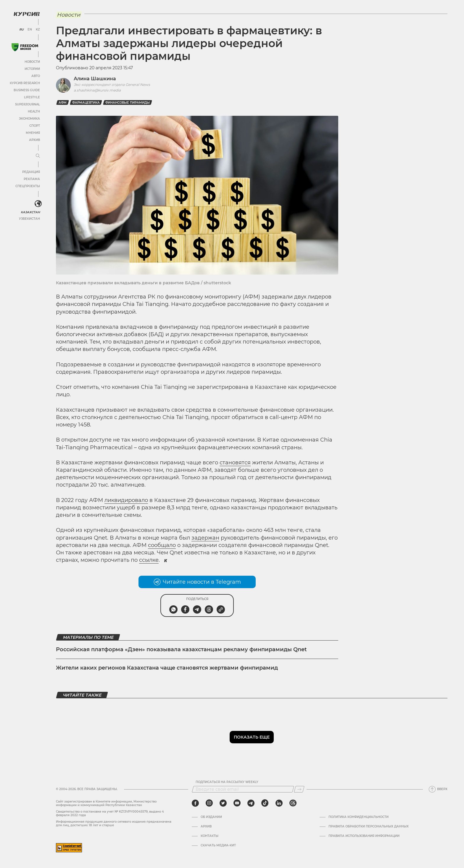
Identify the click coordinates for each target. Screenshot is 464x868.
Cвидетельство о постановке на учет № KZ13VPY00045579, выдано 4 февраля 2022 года (110, 813)
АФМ (63, 103)
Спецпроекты (28, 186)
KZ (38, 30)
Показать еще (252, 737)
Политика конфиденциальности (359, 817)
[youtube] (237, 803)
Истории (32, 69)
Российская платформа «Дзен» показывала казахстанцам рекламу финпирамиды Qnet (181, 649)
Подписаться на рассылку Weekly (227, 782)
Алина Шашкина (95, 79)
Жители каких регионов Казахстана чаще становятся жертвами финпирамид (167, 668)
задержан (205, 538)
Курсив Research (25, 83)
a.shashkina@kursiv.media (97, 90)
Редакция (31, 172)
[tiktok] (265, 803)
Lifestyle (32, 97)
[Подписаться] (299, 789)
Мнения (33, 133)
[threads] (293, 803)
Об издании (211, 817)
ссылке (149, 560)
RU (21, 30)
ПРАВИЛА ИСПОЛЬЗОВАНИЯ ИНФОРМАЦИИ (364, 836)
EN (30, 30)
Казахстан (30, 212)
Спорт (35, 126)
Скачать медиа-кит (218, 845)
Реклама (32, 179)
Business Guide (27, 90)
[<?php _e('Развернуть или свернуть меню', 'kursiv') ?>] (38, 204)
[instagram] (209, 803)
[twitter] (223, 803)
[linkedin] (279, 803)
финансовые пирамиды (128, 103)
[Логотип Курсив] (27, 14)
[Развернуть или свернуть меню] (38, 156)
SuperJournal (28, 104)
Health (34, 111)
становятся (235, 463)
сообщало (162, 545)
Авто (36, 76)
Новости (32, 62)
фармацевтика (86, 103)
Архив (34, 140)
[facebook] (195, 803)
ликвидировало (126, 500)
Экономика (29, 119)
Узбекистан (29, 219)
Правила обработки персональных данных (369, 827)
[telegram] (251, 803)
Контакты (210, 836)
